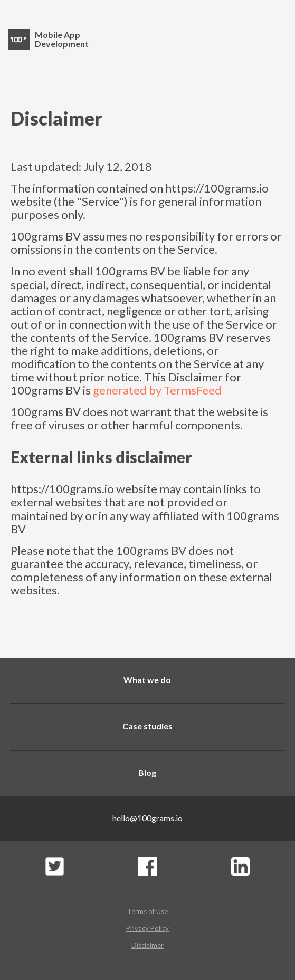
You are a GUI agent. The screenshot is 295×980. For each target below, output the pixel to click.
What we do (147, 680)
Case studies (147, 726)
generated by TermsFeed (157, 390)
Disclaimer (147, 945)
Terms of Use (147, 911)
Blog (147, 772)
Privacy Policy (147, 928)
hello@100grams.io (147, 818)
